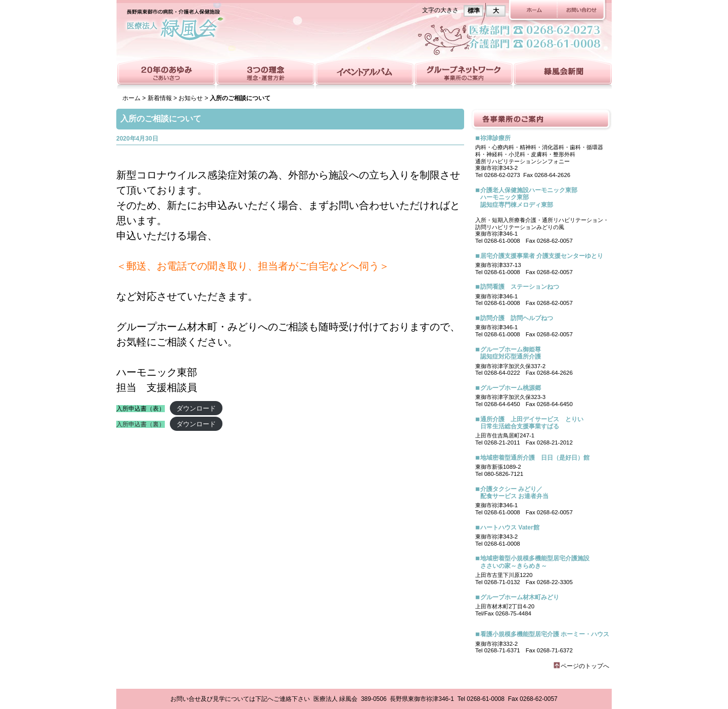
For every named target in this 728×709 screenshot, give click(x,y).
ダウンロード (196, 408)
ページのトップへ (585, 666)
